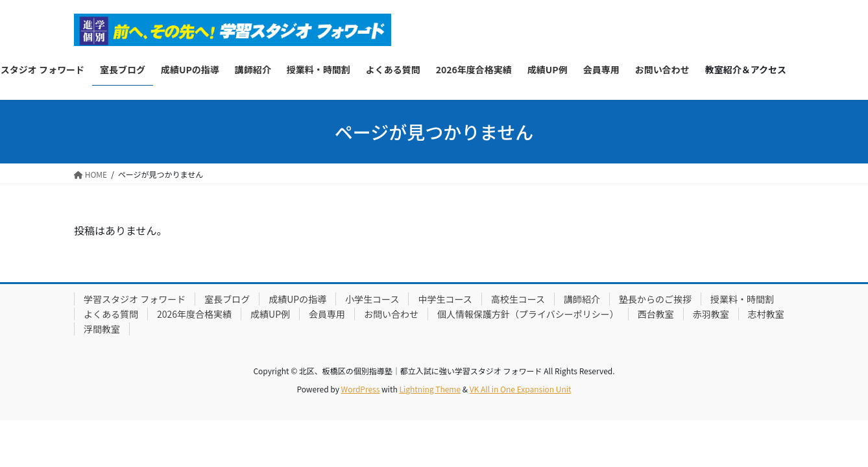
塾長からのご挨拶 (655, 299)
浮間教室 (102, 329)
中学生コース (445, 299)
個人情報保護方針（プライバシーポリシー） (528, 314)
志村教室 (766, 314)
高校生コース (518, 299)
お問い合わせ (391, 314)
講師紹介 (582, 299)
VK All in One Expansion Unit (521, 389)
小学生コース (372, 299)
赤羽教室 (711, 314)
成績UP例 (270, 314)
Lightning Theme (430, 389)
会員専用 (327, 314)
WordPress (361, 389)
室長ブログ (227, 299)
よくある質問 (111, 314)
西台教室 (656, 314)
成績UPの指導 (297, 299)
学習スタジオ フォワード (135, 299)
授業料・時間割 (742, 299)
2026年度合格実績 (194, 314)
